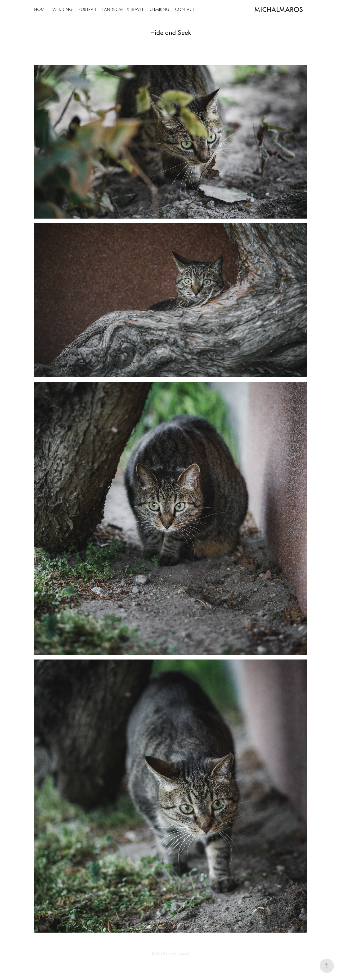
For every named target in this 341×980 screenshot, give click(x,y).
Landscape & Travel (123, 9)
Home (40, 9)
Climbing (159, 9)
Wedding (62, 9)
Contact (185, 9)
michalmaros (278, 9)
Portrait (87, 9)
